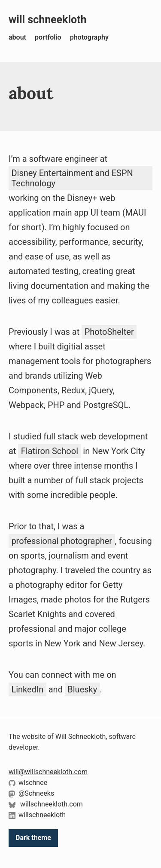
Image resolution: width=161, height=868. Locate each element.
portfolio (48, 37)
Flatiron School (50, 451)
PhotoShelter (109, 332)
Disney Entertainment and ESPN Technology (72, 178)
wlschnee (28, 783)
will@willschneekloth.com (48, 772)
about (17, 37)
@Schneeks (31, 793)
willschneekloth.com (46, 804)
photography (89, 37)
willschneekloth (37, 815)
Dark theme (33, 838)
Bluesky (82, 689)
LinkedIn (27, 689)
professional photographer (62, 541)
